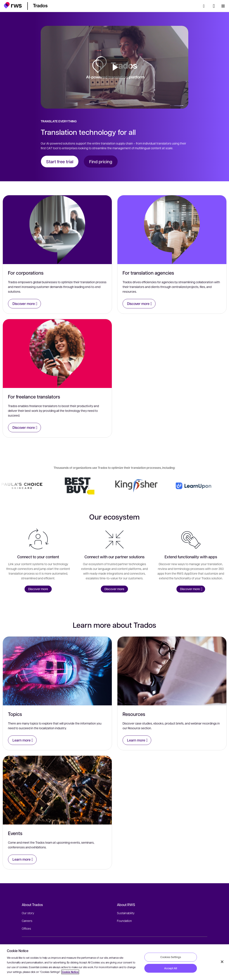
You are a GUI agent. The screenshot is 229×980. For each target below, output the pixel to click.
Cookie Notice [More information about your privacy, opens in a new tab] (70, 972)
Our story (28, 913)
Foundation (124, 921)
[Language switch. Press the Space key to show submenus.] (214, 6)
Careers (27, 921)
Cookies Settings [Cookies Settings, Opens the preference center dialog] (171, 957)
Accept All (171, 968)
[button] (13, 5)
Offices (26, 928)
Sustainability (126, 913)
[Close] (222, 962)
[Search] (205, 6)
